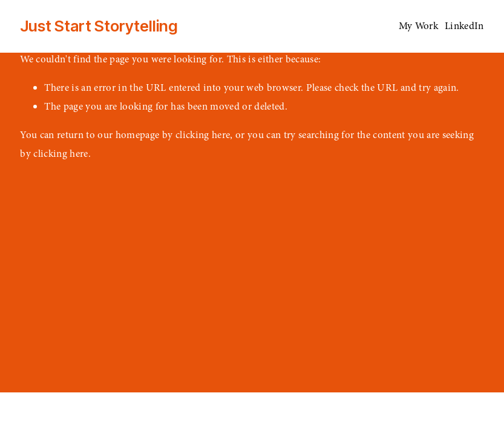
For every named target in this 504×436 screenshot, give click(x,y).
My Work (418, 26)
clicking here (203, 135)
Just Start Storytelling (99, 26)
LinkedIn (464, 26)
